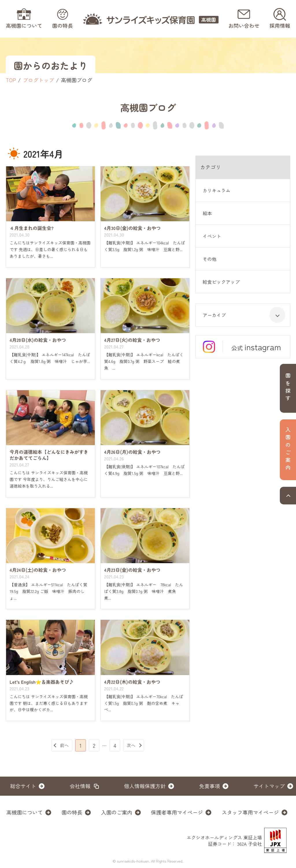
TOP (11, 80)
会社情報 (80, 786)
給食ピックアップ (221, 282)
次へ (131, 745)
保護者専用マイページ (177, 812)
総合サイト (23, 786)
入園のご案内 (117, 812)
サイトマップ (269, 786)
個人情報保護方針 (145, 786)
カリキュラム (217, 190)
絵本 (207, 213)
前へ (64, 745)
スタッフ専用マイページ (250, 812)
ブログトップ (38, 80)
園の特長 (72, 812)
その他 (210, 259)
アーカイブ (244, 315)
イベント (212, 236)
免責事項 (210, 786)
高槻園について (25, 812)
